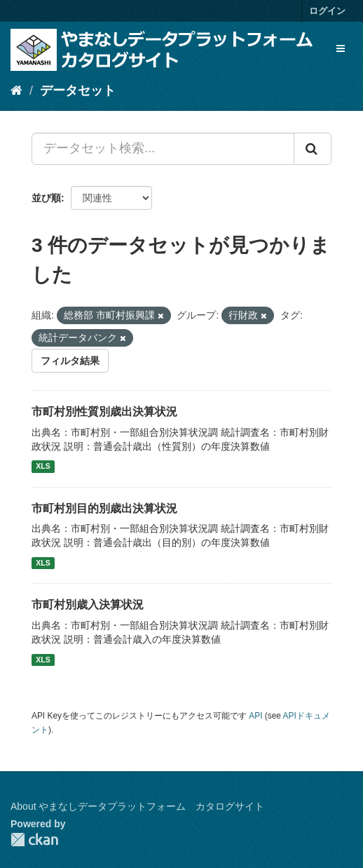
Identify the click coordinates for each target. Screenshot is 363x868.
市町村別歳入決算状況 (88, 605)
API (255, 716)
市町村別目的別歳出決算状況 (104, 508)
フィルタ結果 (70, 361)
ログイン (327, 11)
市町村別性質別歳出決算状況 (104, 412)
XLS (43, 467)
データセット (78, 91)
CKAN (34, 840)
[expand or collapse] (341, 48)
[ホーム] (16, 91)
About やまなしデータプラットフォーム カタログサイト (137, 806)
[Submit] (313, 149)
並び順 (46, 198)
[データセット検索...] (163, 149)
